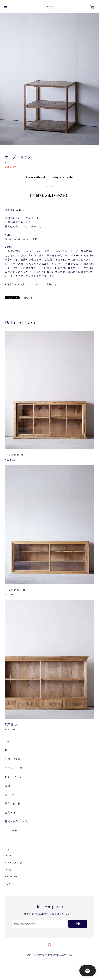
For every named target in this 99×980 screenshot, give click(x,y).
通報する (28, 298)
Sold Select (12, 830)
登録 (78, 924)
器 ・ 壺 (10, 795)
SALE (8, 839)
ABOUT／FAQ (14, 863)
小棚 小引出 (13, 759)
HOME (9, 855)
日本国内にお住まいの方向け (50, 196)
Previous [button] (4, 79)
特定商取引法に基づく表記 (60, 955)
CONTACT (11, 877)
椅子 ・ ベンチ (14, 777)
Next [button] (95, 79)
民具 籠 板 (13, 803)
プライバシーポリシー (37, 955)
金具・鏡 (10, 813)
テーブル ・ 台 (14, 768)
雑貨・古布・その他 (17, 821)
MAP (8, 884)
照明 (8, 786)
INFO (8, 870)
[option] (49, 79)
